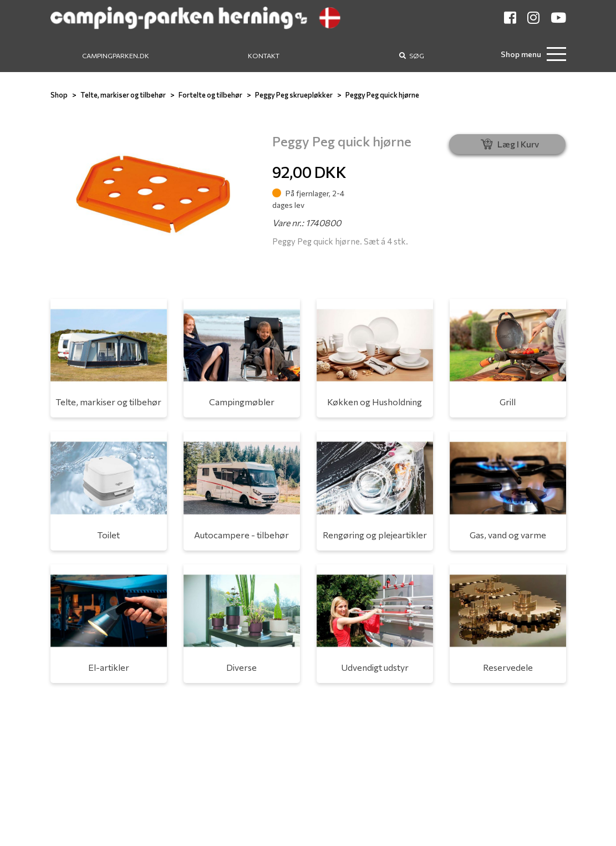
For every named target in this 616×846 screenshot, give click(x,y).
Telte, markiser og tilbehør (123, 95)
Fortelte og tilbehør (210, 95)
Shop (59, 95)
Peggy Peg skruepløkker (294, 95)
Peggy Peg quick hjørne (382, 95)
